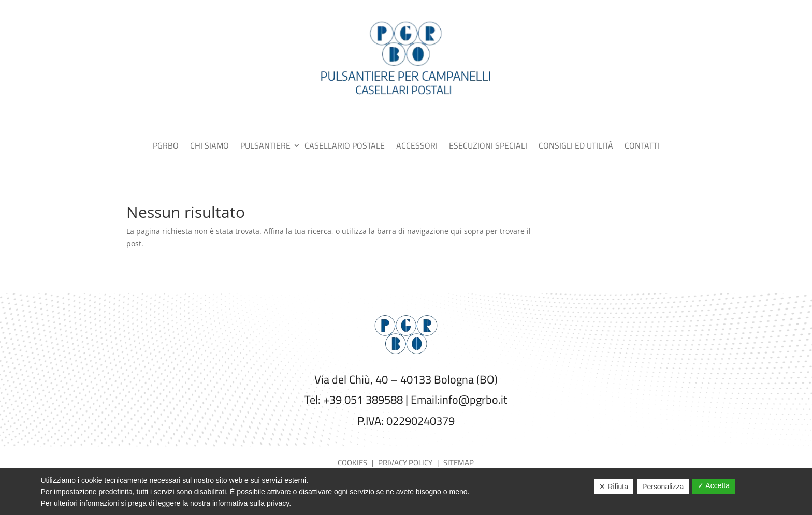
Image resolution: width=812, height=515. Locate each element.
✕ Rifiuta (614, 487)
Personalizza (663, 487)
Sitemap (459, 462)
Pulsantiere (265, 147)
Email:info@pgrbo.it (459, 400)
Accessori (417, 147)
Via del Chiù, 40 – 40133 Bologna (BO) (406, 379)
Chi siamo (209, 147)
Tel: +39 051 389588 (354, 400)
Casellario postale (345, 147)
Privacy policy (405, 462)
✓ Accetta (714, 485)
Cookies (353, 462)
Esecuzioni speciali (488, 147)
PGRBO (166, 147)
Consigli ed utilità (576, 147)
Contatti (642, 147)
